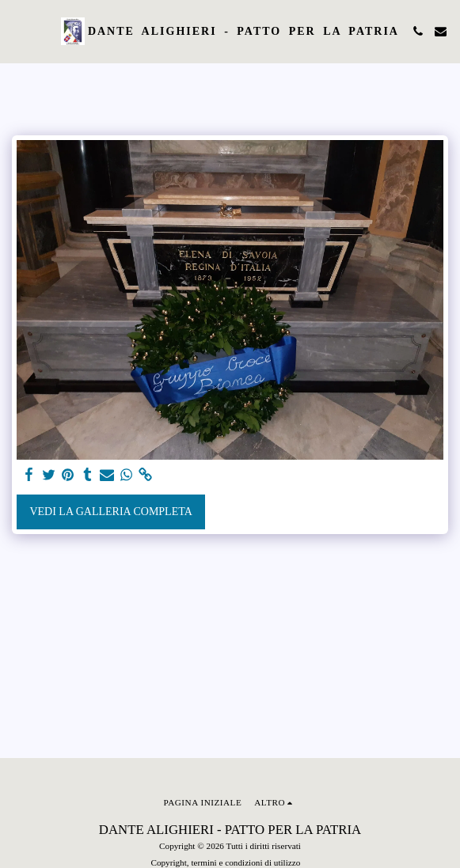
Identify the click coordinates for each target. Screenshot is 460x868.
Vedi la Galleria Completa (110, 512)
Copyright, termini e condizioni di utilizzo (225, 862)
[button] (17, 31)
